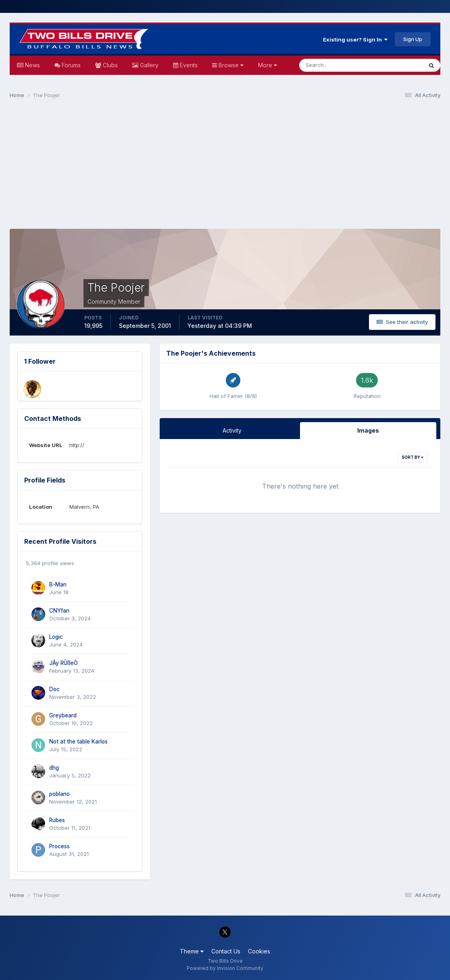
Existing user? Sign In (355, 39)
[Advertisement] (225, 168)
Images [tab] (368, 430)
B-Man (58, 584)
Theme (192, 951)
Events (188, 65)
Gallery (148, 65)
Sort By (412, 457)
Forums (70, 65)
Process (59, 846)
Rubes (57, 820)
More (268, 65)
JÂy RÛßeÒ (64, 663)
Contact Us (226, 951)
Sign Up (413, 39)
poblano (59, 794)
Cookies (259, 951)
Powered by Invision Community (225, 968)
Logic (56, 637)
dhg (54, 768)
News (32, 65)
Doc (54, 689)
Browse (230, 65)
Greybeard (63, 715)
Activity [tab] (232, 430)
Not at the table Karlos (78, 742)
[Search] (335, 65)
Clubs (109, 65)
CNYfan (59, 611)
